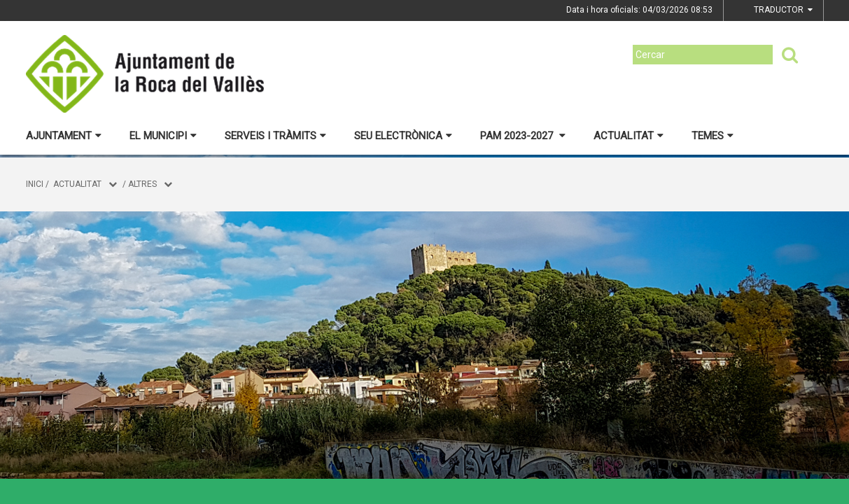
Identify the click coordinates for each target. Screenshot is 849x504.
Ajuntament (64, 136)
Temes (713, 136)
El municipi (163, 136)
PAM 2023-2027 (523, 136)
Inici (35, 184)
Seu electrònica (403, 136)
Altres (142, 184)
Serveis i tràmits (275, 136)
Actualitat (629, 136)
